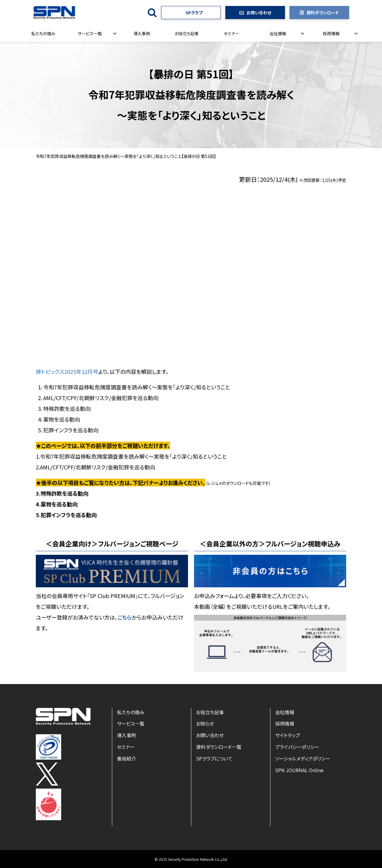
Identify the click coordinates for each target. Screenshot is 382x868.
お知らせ (205, 723)
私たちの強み (43, 33)
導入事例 (142, 33)
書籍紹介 (127, 758)
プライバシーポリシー (297, 747)
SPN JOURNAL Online (299, 770)
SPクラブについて (214, 758)
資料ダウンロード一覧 (219, 747)
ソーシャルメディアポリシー (303, 758)
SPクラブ (194, 13)
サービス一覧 (90, 33)
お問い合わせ (259, 13)
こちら (125, 617)
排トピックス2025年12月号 (67, 371)
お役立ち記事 (187, 33)
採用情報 (331, 33)
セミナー (232, 33)
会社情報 (278, 33)
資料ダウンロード (323, 13)
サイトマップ (288, 735)
